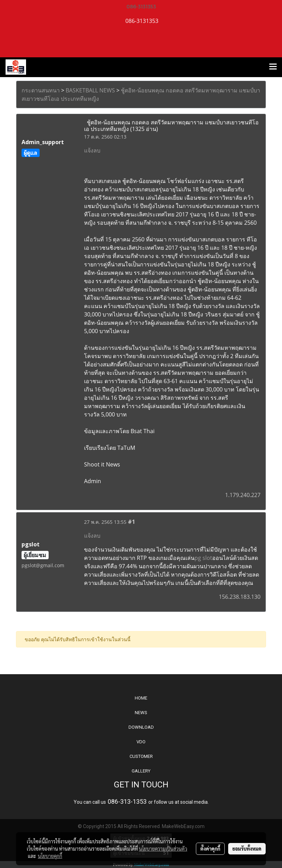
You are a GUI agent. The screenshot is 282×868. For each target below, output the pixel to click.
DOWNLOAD (141, 727)
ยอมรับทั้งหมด (247, 849)
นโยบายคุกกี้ (50, 856)
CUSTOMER (141, 756)
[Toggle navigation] (273, 67)
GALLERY (141, 771)
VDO (141, 742)
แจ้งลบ (92, 150)
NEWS (141, 713)
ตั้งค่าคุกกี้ (210, 849)
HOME (141, 698)
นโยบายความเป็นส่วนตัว (163, 849)
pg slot (203, 558)
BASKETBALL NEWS (90, 90)
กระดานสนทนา (41, 90)
